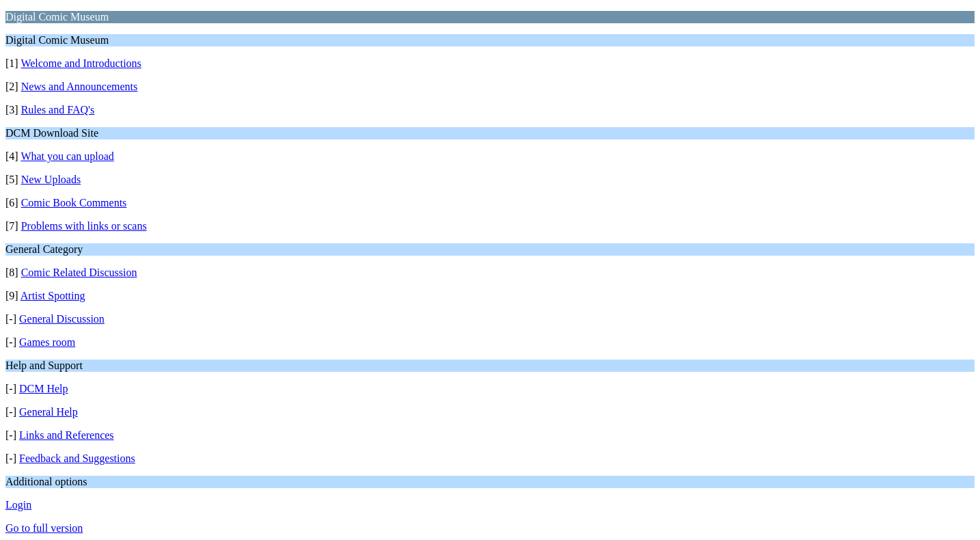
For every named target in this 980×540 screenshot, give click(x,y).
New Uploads (51, 179)
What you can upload (67, 156)
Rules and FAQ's (58, 110)
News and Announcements (80, 86)
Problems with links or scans (84, 226)
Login (18, 505)
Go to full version (44, 528)
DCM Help (44, 389)
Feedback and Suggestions (77, 458)
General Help (49, 412)
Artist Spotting (53, 296)
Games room (47, 342)
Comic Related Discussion (79, 272)
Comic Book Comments (74, 203)
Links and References (67, 435)
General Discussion (62, 319)
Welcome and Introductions (81, 63)
